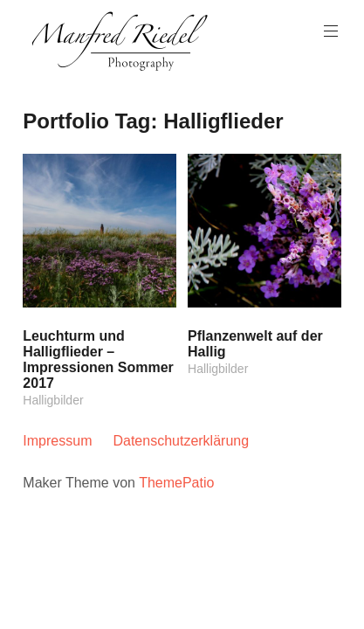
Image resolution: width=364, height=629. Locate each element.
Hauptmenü (329, 31)
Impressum (57, 441)
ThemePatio (176, 483)
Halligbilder (53, 400)
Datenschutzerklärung (181, 441)
